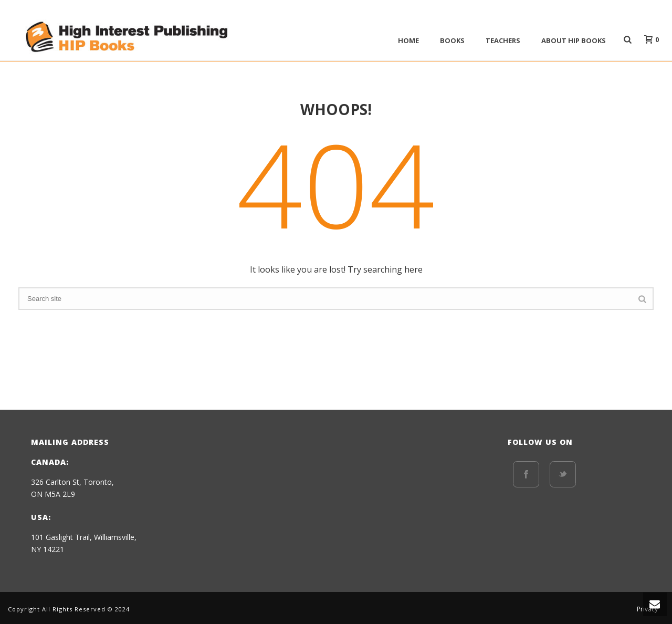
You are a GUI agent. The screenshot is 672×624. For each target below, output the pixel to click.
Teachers (503, 40)
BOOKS (452, 40)
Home (408, 40)
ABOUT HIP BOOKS (574, 40)
